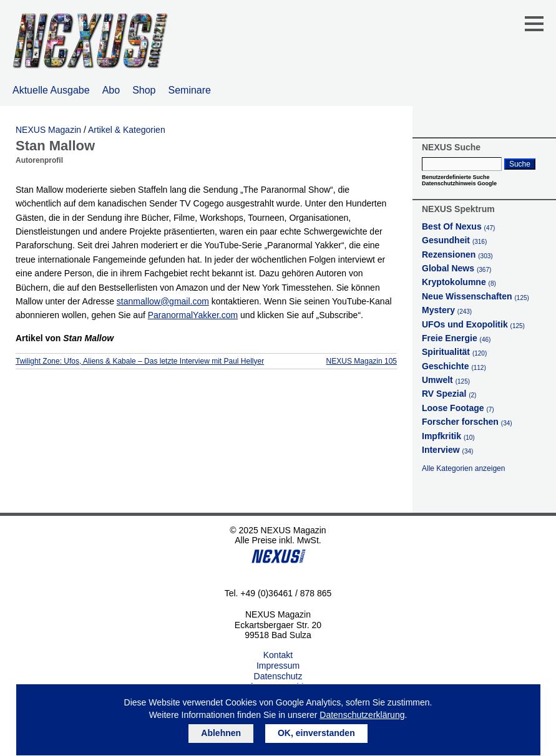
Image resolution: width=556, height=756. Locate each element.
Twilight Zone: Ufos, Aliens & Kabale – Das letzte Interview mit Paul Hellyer (140, 361)
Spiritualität (454, 352)
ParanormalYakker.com (193, 315)
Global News (456, 268)
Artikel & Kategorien (127, 130)
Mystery (447, 310)
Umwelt (446, 380)
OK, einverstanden (316, 733)
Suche (520, 164)
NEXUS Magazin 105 (362, 361)
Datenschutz (278, 676)
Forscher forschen (467, 422)
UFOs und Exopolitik (473, 324)
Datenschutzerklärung (362, 715)
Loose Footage (458, 408)
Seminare (190, 90)
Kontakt (278, 655)
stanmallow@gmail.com (163, 301)
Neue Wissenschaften (476, 296)
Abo (111, 90)
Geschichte (454, 366)
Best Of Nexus (458, 226)
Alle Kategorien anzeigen (463, 468)
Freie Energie (456, 338)
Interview (447, 450)
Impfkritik (448, 436)
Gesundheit (454, 240)
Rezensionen (457, 254)
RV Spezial (449, 394)
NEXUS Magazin (48, 130)
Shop (144, 90)
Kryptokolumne (459, 282)
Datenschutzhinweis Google (459, 183)
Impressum (278, 666)
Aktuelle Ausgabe (51, 90)
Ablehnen (221, 733)
